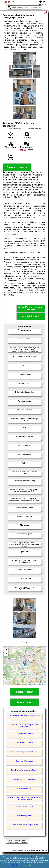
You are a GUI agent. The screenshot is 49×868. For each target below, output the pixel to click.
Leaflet (31, 684)
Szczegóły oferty (24, 692)
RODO (15, 865)
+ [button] (6, 650)
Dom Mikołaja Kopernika (24, 743)
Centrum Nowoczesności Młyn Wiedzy (24, 825)
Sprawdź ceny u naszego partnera (31, 308)
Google (34, 857)
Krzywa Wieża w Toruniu (24, 734)
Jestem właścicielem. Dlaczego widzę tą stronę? (17, 841)
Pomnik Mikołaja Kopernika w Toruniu (24, 770)
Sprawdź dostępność (17, 167)
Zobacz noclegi (25, 702)
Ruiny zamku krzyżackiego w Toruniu (24, 752)
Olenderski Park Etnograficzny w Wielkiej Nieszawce (24, 726)
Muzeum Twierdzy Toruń (24, 807)
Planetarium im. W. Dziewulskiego (24, 779)
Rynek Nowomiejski (24, 788)
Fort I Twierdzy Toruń (24, 816)
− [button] (6, 654)
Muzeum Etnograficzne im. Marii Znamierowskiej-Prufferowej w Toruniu (24, 798)
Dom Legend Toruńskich (24, 761)
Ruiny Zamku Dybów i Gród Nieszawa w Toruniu (24, 716)
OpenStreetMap (41, 684)
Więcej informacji (31, 316)
